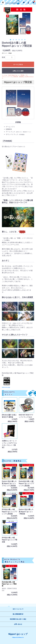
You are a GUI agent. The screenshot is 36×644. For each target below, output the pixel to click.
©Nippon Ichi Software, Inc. (18, 637)
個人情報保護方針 (18, 614)
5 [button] (22, 40)
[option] (18, 23)
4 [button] (19, 40)
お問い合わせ (18, 624)
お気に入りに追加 (18, 71)
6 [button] (25, 40)
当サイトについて (18, 609)
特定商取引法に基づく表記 (18, 619)
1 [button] (11, 40)
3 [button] (17, 40)
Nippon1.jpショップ (18, 634)
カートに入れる (18, 64)
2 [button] (14, 40)
